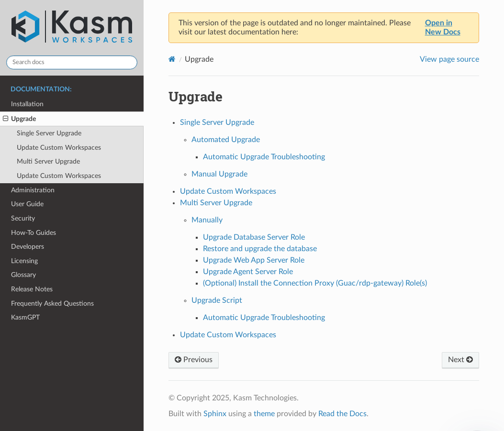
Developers (28, 247)
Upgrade (19, 119)
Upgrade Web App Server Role (254, 260)
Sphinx (215, 414)
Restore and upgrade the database (260, 249)
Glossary (23, 275)
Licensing (24, 261)
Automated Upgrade (226, 140)
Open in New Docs (443, 28)
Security (23, 218)
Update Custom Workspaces (59, 148)
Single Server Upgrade (49, 133)
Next (460, 360)
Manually (207, 220)
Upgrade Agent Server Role (248, 272)
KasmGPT (25, 317)
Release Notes (32, 289)
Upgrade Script (217, 300)
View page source (449, 59)
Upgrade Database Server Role (254, 237)
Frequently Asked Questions (52, 304)
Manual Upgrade (219, 174)
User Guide (27, 204)
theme (264, 414)
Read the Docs (342, 414)
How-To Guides (34, 233)
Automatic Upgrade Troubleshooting (264, 157)
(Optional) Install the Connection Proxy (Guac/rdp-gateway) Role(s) (315, 283)
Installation (27, 104)
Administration (33, 190)
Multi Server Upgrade (48, 161)
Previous (194, 360)
